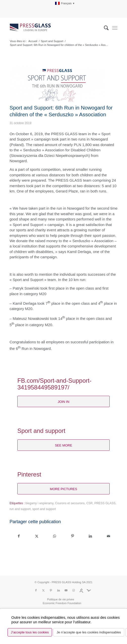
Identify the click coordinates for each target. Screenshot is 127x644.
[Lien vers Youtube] (66, 590)
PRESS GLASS (105, 503)
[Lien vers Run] (81, 590)
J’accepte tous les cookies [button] (30, 632)
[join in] (63, 402)
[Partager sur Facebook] (19, 536)
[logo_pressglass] (53, 28)
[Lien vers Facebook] (36, 590)
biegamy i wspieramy (39, 503)
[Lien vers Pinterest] (51, 590)
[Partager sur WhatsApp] (55, 536)
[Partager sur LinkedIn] (91, 536)
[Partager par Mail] (108, 536)
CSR (89, 503)
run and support (20, 509)
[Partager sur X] (37, 536)
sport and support (44, 509)
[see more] (63, 445)
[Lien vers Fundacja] (89, 590)
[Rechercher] (104, 28)
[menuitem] (65, 3)
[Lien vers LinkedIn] (59, 590)
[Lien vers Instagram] (74, 590)
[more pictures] (63, 489)
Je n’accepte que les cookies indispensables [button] (89, 632)
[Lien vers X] (44, 590)
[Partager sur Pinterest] (72, 536)
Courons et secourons (70, 503)
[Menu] (115, 28)
